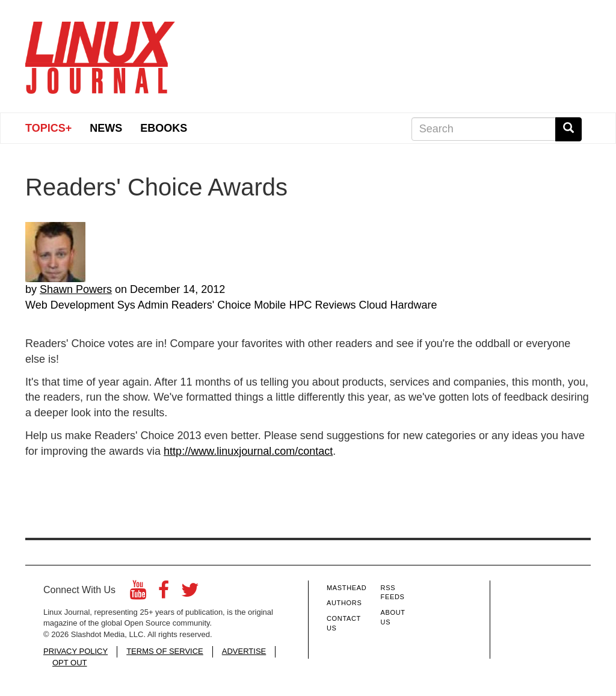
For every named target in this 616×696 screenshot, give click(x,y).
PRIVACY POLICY (75, 651)
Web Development (70, 305)
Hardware (414, 305)
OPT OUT (70, 663)
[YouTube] (138, 593)
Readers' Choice (211, 305)
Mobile (270, 305)
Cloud (373, 305)
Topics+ (48, 128)
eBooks (164, 128)
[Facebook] (164, 593)
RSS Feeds (393, 593)
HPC (300, 305)
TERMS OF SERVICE (165, 651)
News (106, 128)
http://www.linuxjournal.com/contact (248, 451)
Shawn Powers (76, 289)
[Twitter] (190, 593)
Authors (344, 603)
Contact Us (344, 623)
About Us (393, 617)
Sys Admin (143, 305)
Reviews (335, 305)
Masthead (346, 588)
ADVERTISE (244, 651)
